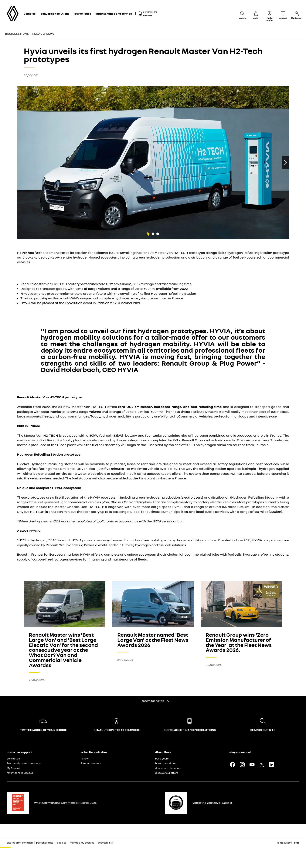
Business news (17, 34)
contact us (13, 759)
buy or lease (83, 14)
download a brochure (168, 768)
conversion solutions (55, 14)
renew (85, 759)
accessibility (105, 843)
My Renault (14, 768)
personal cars (150, 12)
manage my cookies (82, 843)
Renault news (43, 34)
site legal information (20, 843)
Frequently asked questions (24, 763)
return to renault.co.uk (20, 773)
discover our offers (167, 773)
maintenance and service (114, 14)
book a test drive (165, 763)
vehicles (30, 14)
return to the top (153, 701)
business (148, 16)
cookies (62, 843)
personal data (45, 843)
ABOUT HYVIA (28, 531)
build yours (162, 759)
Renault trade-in (91, 763)
